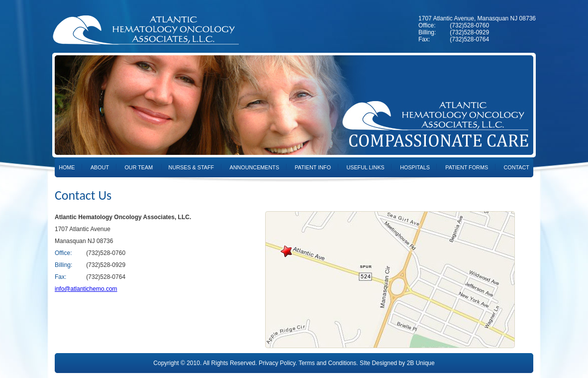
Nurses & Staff (192, 167)
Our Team (139, 167)
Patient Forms (467, 167)
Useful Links (365, 167)
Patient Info (313, 167)
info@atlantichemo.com (86, 289)
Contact (516, 167)
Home (67, 167)
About (100, 167)
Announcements (255, 167)
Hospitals (415, 167)
